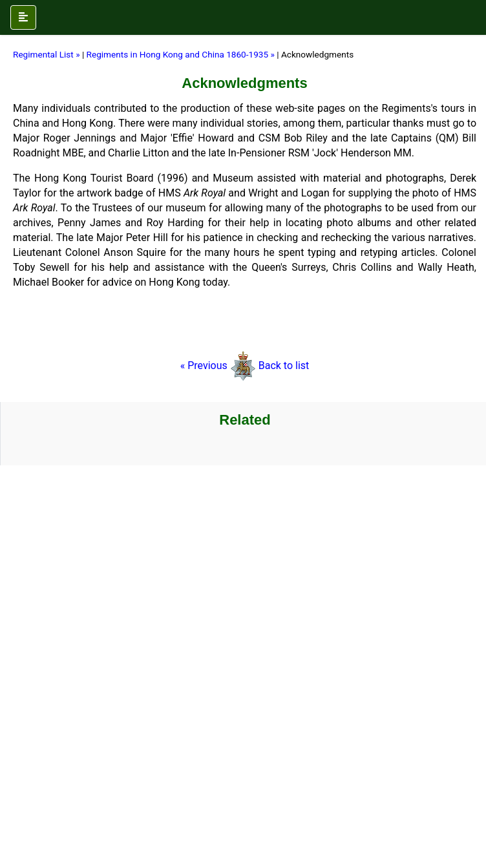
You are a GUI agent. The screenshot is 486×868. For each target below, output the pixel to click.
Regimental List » (47, 54)
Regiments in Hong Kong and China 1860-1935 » (182, 54)
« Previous (218, 365)
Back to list (284, 365)
